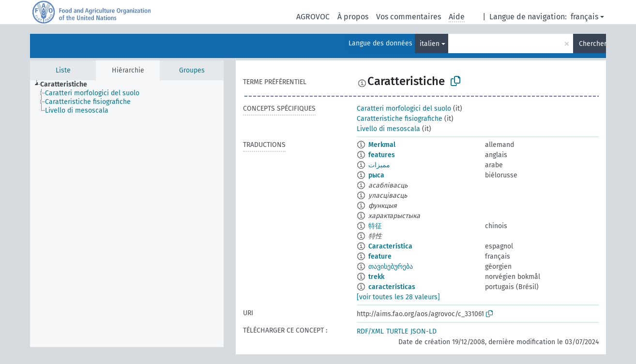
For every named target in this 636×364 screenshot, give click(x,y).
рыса (376, 175)
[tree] (127, 214)
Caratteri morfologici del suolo (404, 109)
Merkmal (382, 145)
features (382, 155)
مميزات (379, 165)
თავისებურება (391, 267)
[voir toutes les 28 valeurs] (398, 297)
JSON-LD (424, 331)
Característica (390, 246)
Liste (63, 70)
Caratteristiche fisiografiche (400, 119)
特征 (375, 226)
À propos (353, 17)
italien (430, 44)
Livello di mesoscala (388, 129)
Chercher (592, 44)
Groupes (192, 70)
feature (380, 256)
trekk (376, 277)
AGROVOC (313, 17)
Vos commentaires (409, 17)
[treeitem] (68, 85)
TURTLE (397, 331)
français (584, 17)
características (392, 287)
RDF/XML (370, 331)
